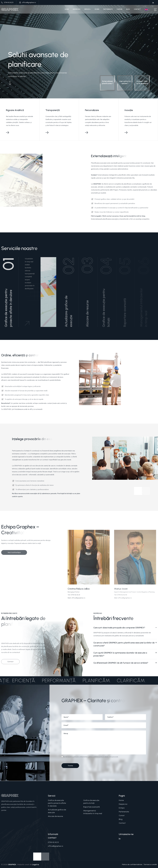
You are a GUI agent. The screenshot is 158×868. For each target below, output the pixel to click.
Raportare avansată (91, 807)
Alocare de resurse (55, 816)
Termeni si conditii (150, 864)
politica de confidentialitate (80, 757)
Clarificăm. (126, 680)
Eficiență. (19, 680)
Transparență (53, 110)
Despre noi (77, 9)
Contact (137, 9)
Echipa (97, 9)
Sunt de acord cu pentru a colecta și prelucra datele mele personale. (90, 757)
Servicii (88, 9)
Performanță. (54, 680)
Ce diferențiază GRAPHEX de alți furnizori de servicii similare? (121, 663)
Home (67, 9)
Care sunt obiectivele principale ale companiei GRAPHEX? (119, 628)
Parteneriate (108, 9)
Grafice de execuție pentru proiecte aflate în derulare (57, 803)
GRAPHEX (12, 865)
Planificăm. (91, 680)
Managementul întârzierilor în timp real (93, 812)
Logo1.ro (36, 865)
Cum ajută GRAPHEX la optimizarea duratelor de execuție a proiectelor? (120, 654)
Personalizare (92, 110)
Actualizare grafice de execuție (57, 811)
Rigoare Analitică (15, 110)
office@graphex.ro (29, 2)
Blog (128, 9)
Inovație (129, 110)
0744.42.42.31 (9, 2)
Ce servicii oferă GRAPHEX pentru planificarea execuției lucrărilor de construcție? (124, 644)
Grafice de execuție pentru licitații (91, 802)
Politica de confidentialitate (132, 864)
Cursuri (119, 9)
